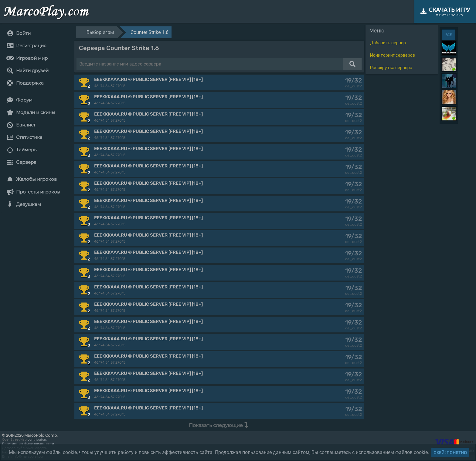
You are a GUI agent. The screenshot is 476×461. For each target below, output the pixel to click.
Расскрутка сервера (391, 68)
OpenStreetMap (14, 440)
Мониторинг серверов (393, 55)
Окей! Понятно (450, 453)
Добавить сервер (388, 43)
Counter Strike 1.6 (150, 32)
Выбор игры (100, 32)
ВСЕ (449, 35)
